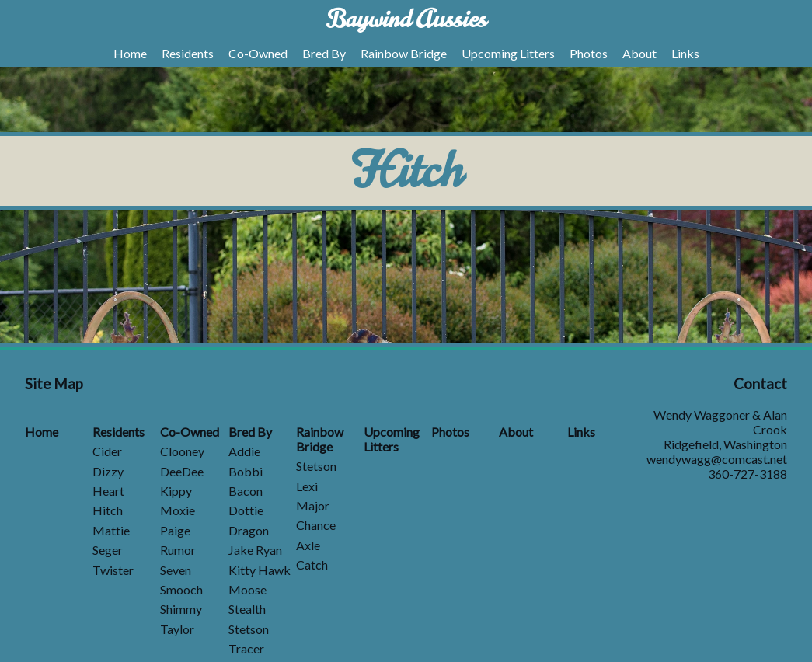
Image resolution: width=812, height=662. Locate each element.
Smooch (181, 589)
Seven (176, 570)
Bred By (324, 53)
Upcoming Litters (508, 53)
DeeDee (182, 471)
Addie (244, 451)
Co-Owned (258, 53)
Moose (247, 589)
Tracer (246, 648)
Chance (316, 525)
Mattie (111, 530)
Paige (175, 530)
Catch (312, 564)
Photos (589, 53)
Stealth (247, 609)
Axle (308, 545)
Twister (113, 570)
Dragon (249, 530)
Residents (188, 53)
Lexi (307, 486)
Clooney (182, 451)
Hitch (108, 510)
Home (130, 53)
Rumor (178, 550)
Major (313, 505)
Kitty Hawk (260, 570)
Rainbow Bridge (404, 53)
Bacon (246, 491)
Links (685, 53)
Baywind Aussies (406, 19)
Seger (108, 550)
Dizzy (108, 471)
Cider (107, 451)
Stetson (249, 629)
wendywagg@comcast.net (717, 459)
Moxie (178, 510)
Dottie (246, 510)
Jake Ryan (255, 550)
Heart (108, 491)
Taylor (177, 629)
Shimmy (181, 609)
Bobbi (246, 471)
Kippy (176, 491)
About (639, 53)
